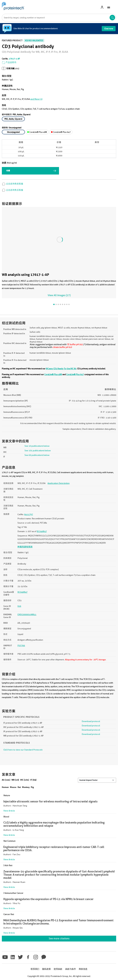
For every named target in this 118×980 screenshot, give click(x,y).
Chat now (109, 29)
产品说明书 (9, 62)
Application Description (59, 483)
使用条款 (58, 969)
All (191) (6, 780)
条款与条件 (70, 969)
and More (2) (36, 99)
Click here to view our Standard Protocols (23, 750)
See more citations (59, 939)
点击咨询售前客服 (12, 184)
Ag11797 (29, 514)
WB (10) (15, 780)
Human (5, 787)
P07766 (21, 645)
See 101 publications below (38, 450)
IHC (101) (25, 780)
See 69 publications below (37, 455)
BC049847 (42, 531)
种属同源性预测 (25, 547)
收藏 (8, 171)
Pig (32, 787)
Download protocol (91, 721)
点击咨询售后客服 (12, 190)
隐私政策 (46, 969)
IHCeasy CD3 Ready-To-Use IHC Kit (61, 369)
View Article (9, 811)
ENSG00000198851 (27, 614)
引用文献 (10, 68)
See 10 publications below (37, 446)
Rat (19, 787)
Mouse (13, 787)
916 (19, 606)
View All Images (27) (59, 295)
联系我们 (35, 969)
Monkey (26, 787)
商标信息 (83, 969)
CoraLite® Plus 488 (37, 132)
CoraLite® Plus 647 (61, 132)
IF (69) (33, 780)
